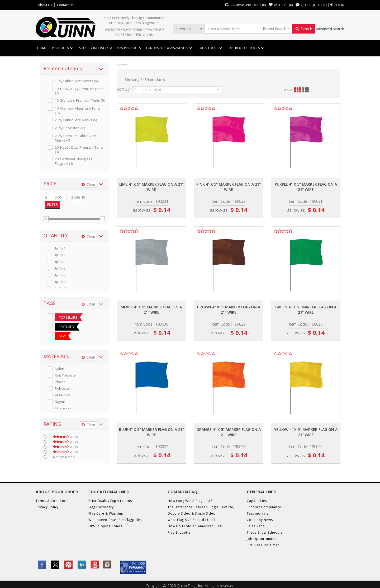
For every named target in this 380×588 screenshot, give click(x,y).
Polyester (63, 389)
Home (42, 48)
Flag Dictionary (101, 507)
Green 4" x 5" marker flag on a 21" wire (306, 310)
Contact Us (65, 5)
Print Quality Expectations (110, 501)
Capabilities (257, 501)
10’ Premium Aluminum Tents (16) (78, 111)
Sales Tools (208, 48)
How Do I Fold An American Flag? (195, 526)
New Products (129, 48)
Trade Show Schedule (265, 532)
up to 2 (60, 255)
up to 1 (60, 248)
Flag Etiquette (179, 532)
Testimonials (258, 513)
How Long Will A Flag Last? (190, 501)
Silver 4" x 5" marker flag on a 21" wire (151, 310)
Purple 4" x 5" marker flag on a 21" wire (306, 187)
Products (60, 48)
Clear (88, 184)
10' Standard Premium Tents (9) (80, 100)
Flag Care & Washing (106, 513)
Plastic (60, 382)
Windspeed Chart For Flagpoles (115, 520)
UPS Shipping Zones (105, 526)
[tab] (74, 69)
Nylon (60, 369)
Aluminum (63, 395)
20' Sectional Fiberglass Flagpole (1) (73, 161)
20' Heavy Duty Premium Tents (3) (79, 150)
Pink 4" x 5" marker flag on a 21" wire (229, 187)
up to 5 (60, 268)
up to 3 (60, 262)
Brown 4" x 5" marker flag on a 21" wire (229, 310)
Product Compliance (264, 507)
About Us (45, 5)
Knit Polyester (66, 375)
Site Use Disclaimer (263, 545)
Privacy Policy (47, 507)
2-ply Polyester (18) (70, 128)
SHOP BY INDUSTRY (94, 48)
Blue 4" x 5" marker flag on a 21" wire (151, 432)
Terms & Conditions (52, 501)
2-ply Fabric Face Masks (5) (76, 120)
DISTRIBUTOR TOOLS (244, 48)
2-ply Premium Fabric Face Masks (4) (75, 138)
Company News (260, 520)
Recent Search (275, 29)
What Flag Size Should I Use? (191, 520)
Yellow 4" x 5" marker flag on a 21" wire (306, 432)
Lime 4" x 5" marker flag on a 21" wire (151, 187)
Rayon (60, 402)
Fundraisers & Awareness (167, 48)
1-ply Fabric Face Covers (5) (76, 81)
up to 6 (60, 275)
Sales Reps (256, 526)
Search (303, 29)
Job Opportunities (262, 539)
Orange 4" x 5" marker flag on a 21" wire (229, 432)
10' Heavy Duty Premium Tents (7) (79, 91)
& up (65, 437)
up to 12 (60, 282)
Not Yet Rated (64, 457)
